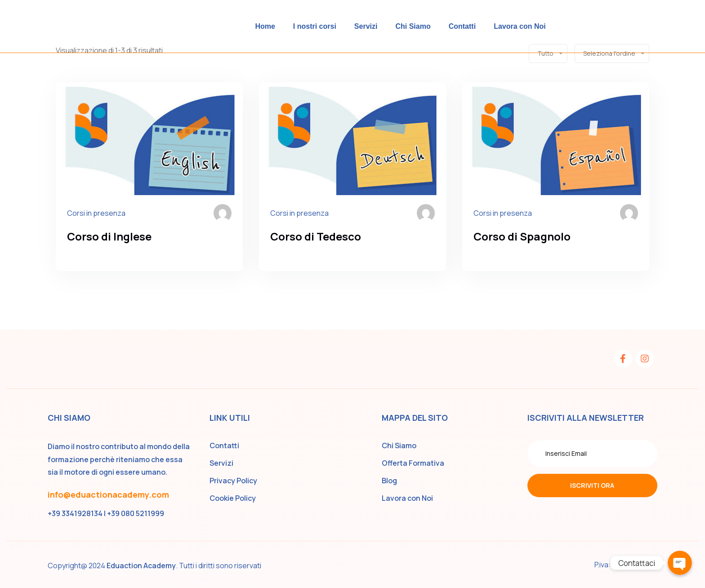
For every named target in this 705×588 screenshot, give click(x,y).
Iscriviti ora (592, 485)
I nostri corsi (315, 26)
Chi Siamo (413, 26)
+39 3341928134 (75, 513)
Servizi (366, 26)
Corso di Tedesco (316, 236)
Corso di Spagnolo (522, 236)
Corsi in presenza (96, 213)
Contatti (462, 26)
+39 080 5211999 (136, 513)
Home (265, 26)
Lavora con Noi (520, 26)
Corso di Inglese (109, 236)
